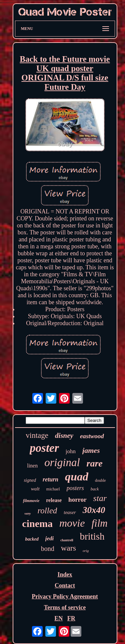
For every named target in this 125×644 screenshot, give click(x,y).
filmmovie (31, 501)
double (100, 480)
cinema (37, 523)
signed (30, 480)
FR (71, 618)
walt (35, 489)
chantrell (67, 540)
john (71, 451)
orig (86, 551)
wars (68, 548)
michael (53, 489)
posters (75, 488)
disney (64, 436)
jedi (50, 538)
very (28, 513)
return (50, 479)
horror (77, 500)
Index (65, 575)
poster (44, 448)
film (99, 523)
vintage (37, 435)
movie (72, 523)
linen (32, 466)
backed (32, 539)
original (62, 462)
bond (48, 549)
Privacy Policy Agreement (65, 596)
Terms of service (65, 607)
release (54, 500)
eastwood (92, 436)
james (91, 450)
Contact (65, 585)
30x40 (94, 510)
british (92, 536)
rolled (47, 511)
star (100, 498)
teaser (70, 512)
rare (95, 463)
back (95, 489)
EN (58, 618)
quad (77, 477)
